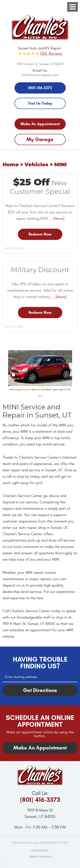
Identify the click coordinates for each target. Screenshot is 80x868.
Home (11, 165)
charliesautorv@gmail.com (40, 75)
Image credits (39, 850)
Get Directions (40, 690)
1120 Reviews (51, 54)
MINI (60, 165)
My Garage (40, 139)
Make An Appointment (40, 124)
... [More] (56, 219)
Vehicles (36, 165)
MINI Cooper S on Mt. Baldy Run (25, 390)
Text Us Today (40, 103)
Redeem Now (40, 234)
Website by (40, 857)
